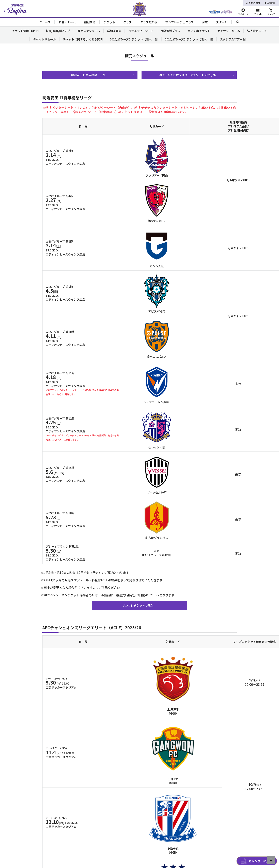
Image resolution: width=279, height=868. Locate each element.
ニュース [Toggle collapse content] (45, 22)
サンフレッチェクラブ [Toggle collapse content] (180, 22)
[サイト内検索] (238, 22)
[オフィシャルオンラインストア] (271, 12)
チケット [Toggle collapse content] (109, 22)
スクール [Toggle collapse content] (222, 22)
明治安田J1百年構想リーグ (88, 75)
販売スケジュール (89, 31)
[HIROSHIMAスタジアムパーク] (221, 12)
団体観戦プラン (171, 31)
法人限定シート (257, 31)
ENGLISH (270, 3)
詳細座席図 (114, 31)
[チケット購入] (258, 12)
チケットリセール (45, 39)
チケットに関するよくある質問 (83, 39)
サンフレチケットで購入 (138, 605)
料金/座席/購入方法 (58, 31)
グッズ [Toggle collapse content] (128, 22)
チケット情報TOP (25, 31)
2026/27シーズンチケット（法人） (189, 39)
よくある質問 (253, 3)
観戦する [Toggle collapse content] (90, 22)
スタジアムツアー (233, 39)
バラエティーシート (141, 31)
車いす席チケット (199, 31)
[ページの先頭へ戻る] (271, 860)
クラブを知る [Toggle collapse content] (149, 22)
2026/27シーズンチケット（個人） (134, 39)
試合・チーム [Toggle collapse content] (67, 22)
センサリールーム (229, 31)
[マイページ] (243, 12)
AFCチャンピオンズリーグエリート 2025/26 (187, 75)
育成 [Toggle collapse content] (205, 22)
